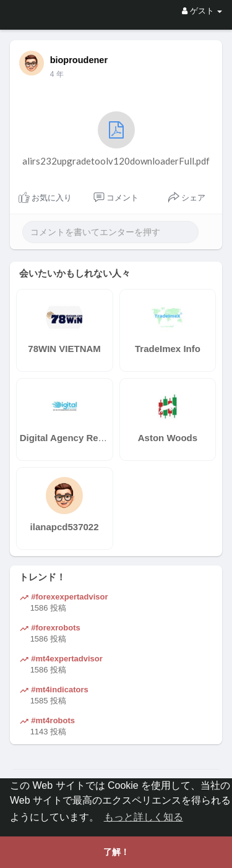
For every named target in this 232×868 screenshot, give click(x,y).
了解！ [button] (116, 852)
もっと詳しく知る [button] (144, 817)
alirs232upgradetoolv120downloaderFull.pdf (116, 139)
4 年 (57, 74)
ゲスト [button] (202, 11)
